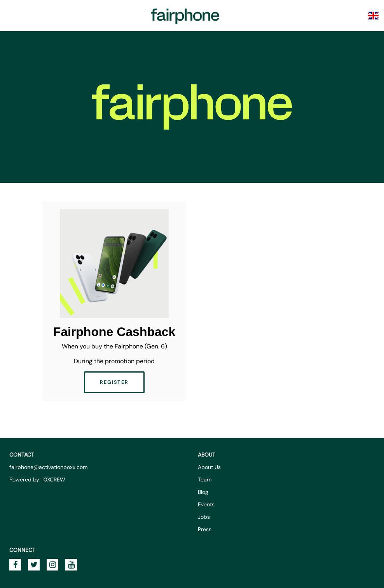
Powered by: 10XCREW (37, 479)
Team (205, 479)
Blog (203, 492)
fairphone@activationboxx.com (48, 467)
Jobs (204, 517)
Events (206, 504)
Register (114, 382)
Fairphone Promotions (185, 16)
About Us (209, 467)
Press (205, 529)
